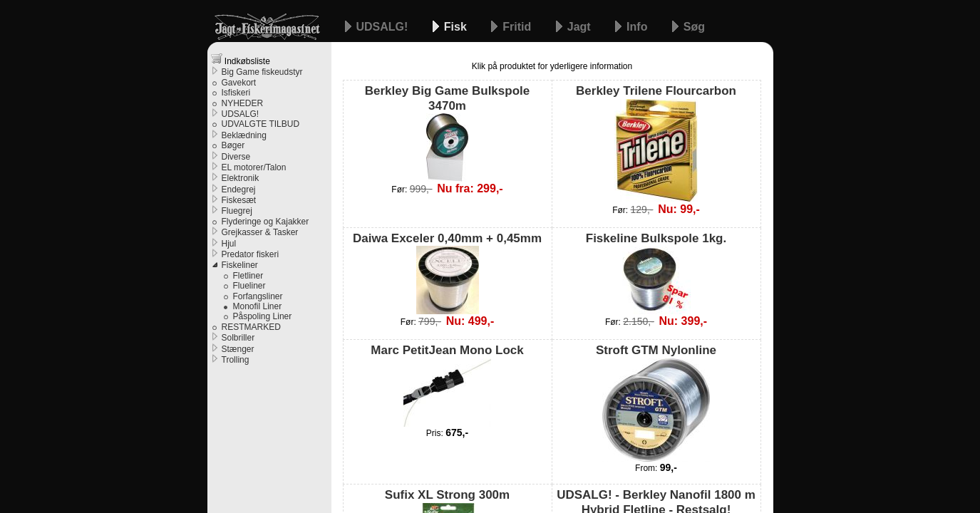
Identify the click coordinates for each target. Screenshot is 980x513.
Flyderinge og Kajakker (265, 222)
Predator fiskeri (251, 254)
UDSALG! (384, 27)
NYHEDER (243, 103)
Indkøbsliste (241, 59)
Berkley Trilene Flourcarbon (656, 143)
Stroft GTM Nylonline (656, 402)
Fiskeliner (240, 265)
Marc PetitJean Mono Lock (447, 385)
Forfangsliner (258, 296)
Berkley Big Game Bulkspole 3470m (447, 133)
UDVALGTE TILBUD (261, 124)
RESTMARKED (251, 327)
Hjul (229, 244)
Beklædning (244, 135)
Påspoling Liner (263, 316)
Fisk (457, 27)
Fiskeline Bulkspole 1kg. (656, 273)
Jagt (581, 27)
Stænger (238, 349)
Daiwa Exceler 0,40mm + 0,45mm (447, 273)
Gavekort (239, 83)
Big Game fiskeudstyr (262, 72)
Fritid (518, 27)
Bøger (233, 145)
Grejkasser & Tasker (260, 232)
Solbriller (238, 338)
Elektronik (241, 178)
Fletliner (248, 276)
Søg (694, 27)
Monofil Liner (258, 306)
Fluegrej (237, 211)
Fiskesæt (239, 200)
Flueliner (249, 286)
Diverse (236, 157)
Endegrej (239, 190)
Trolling (236, 360)
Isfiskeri (236, 93)
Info (639, 27)
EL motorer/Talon (254, 167)
